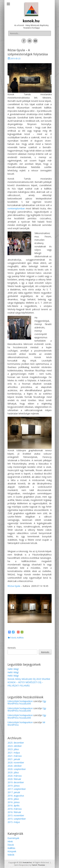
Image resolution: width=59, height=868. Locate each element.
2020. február (14, 779)
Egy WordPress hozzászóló (27, 702)
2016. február (14, 812)
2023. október (15, 746)
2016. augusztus (16, 796)
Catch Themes (38, 865)
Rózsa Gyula (14, 586)
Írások (13, 638)
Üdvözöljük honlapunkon (20, 701)
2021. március (15, 756)
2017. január (14, 792)
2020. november (16, 762)
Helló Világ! (13, 669)
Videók (11, 855)
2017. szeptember (17, 789)
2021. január (14, 759)
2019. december (16, 782)
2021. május (14, 753)
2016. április (14, 806)
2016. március (15, 809)
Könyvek (12, 851)
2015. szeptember (17, 819)
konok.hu (31, 21)
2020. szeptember (17, 769)
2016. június (14, 802)
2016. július (13, 799)
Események (13, 838)
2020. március (15, 776)
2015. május (14, 822)
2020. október (15, 766)
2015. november (16, 815)
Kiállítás (20, 638)
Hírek (10, 841)
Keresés (12, 648)
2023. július (13, 749)
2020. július (13, 772)
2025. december (16, 743)
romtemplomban (17, 208)
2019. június (14, 786)
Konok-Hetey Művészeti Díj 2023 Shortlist (29, 679)
